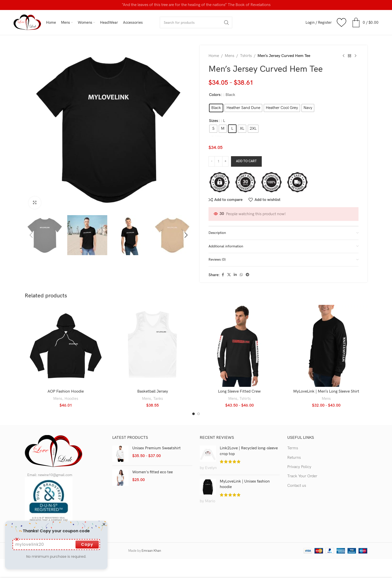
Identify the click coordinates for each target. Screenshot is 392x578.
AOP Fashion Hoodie (66, 379)
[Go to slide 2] (198, 402)
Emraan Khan (151, 539)
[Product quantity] (218, 149)
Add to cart (246, 149)
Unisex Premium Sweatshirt (156, 436)
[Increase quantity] (225, 149)
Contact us (297, 474)
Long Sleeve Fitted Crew (239, 379)
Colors (215, 95)
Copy (87, 544)
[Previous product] (343, 56)
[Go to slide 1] (193, 402)
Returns (294, 446)
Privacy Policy (299, 455)
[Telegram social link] (247, 263)
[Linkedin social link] (235, 263)
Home (214, 56)
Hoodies (71, 386)
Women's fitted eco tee (152, 460)
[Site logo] (27, 22)
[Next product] (355, 56)
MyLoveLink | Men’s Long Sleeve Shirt (326, 379)
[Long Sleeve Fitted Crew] (239, 334)
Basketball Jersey (153, 379)
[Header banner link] (196, 5)
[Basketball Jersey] (153, 334)
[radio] (216, 108)
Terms (293, 436)
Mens (229, 56)
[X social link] (229, 263)
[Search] (196, 22)
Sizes (213, 121)
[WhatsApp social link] (241, 263)
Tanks (158, 386)
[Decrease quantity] (212, 149)
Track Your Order (302, 464)
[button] (31, 235)
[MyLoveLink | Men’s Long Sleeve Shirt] (326, 334)
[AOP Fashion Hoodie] (66, 334)
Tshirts (246, 56)
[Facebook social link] (223, 263)
